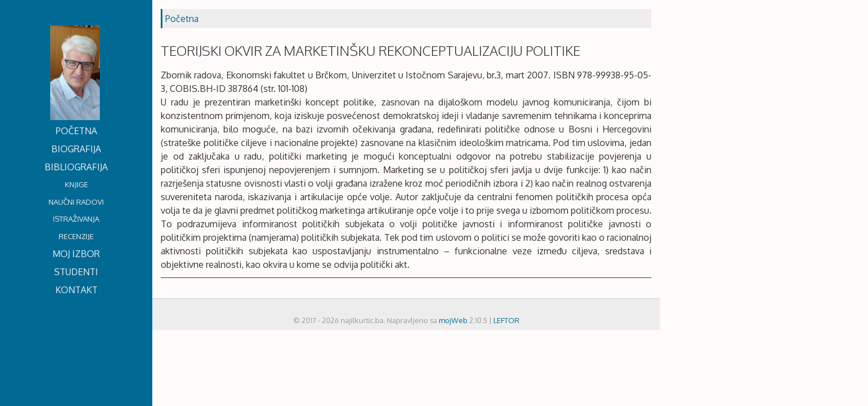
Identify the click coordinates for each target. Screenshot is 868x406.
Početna (182, 19)
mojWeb (453, 320)
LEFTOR (506, 320)
